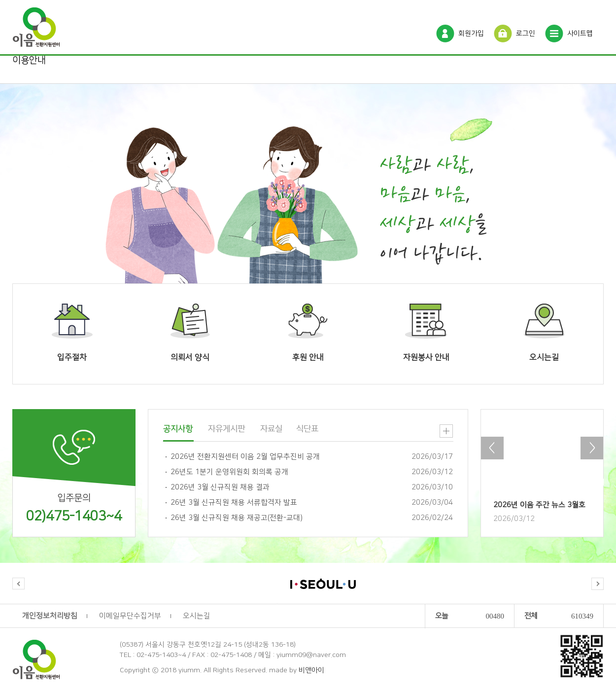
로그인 (526, 34)
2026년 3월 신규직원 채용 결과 (220, 487)
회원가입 (471, 34)
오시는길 (197, 616)
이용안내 (29, 60)
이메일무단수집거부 (130, 616)
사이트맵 (580, 34)
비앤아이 (311, 670)
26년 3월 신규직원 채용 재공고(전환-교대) (237, 518)
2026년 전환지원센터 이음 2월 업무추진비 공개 (245, 457)
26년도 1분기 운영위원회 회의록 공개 (229, 472)
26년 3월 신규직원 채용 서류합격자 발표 (234, 502)
